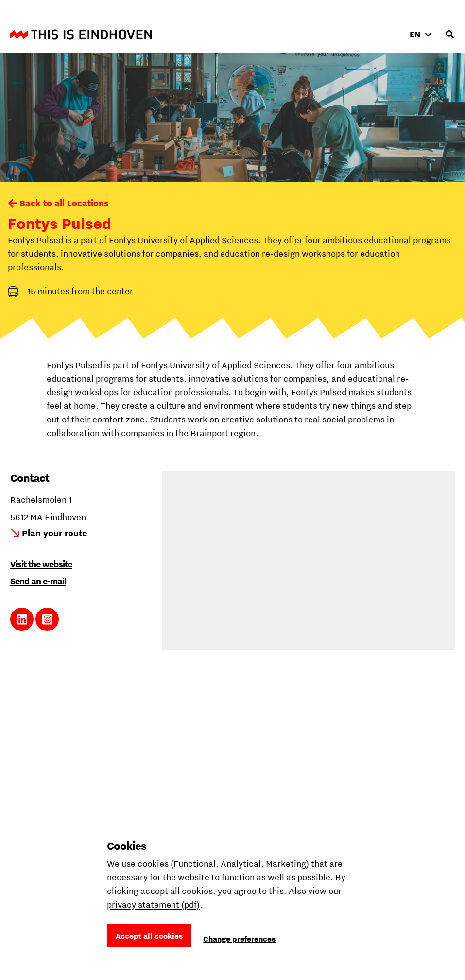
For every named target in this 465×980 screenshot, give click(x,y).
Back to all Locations (64, 203)
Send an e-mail (38, 581)
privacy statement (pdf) (153, 904)
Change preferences (239, 939)
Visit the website (41, 564)
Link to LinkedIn (22, 619)
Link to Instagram (47, 619)
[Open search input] (449, 35)
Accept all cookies (149, 936)
